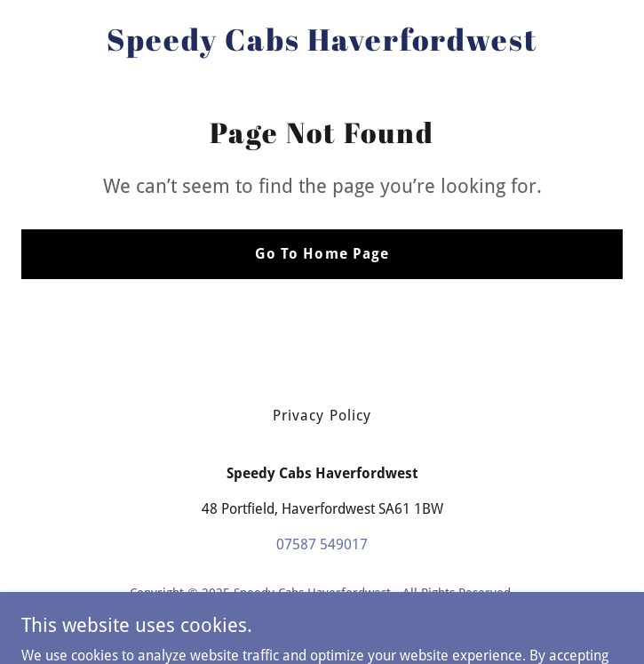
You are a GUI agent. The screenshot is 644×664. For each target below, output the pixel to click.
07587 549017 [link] (322, 544)
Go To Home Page (322, 254)
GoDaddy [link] (357, 619)
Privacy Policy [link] (322, 416)
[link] (322, 46)
